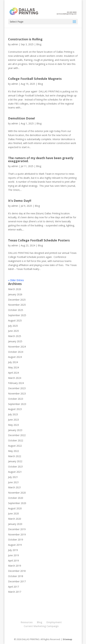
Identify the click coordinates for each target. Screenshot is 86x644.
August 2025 (15, 320)
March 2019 (15, 566)
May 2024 (13, 367)
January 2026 (15, 294)
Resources (27, 622)
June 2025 (13, 331)
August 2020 (15, 508)
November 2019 (17, 534)
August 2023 (15, 409)
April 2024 (13, 373)
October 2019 (16, 540)
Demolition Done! (21, 118)
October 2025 (16, 310)
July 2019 (13, 550)
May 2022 (13, 451)
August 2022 (15, 446)
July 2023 (13, 414)
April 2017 (13, 587)
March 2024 (15, 378)
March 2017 (15, 592)
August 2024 (15, 357)
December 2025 (17, 300)
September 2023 (17, 404)
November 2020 (17, 493)
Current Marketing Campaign (41, 626)
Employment (54, 622)
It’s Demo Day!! (20, 201)
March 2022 (15, 456)
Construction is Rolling (25, 39)
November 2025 (17, 305)
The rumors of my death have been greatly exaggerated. (41, 159)
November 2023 (17, 393)
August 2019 (15, 545)
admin (15, 44)
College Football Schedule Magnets (35, 79)
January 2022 (15, 461)
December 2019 (17, 529)
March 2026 (15, 289)
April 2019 (13, 561)
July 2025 (13, 326)
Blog (39, 44)
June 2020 (13, 513)
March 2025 (15, 336)
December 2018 (17, 571)
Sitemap (67, 639)
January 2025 (15, 341)
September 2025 (17, 315)
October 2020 (16, 498)
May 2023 (13, 425)
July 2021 (13, 477)
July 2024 (13, 362)
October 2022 (16, 440)
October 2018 (16, 576)
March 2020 (15, 519)
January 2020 (15, 524)
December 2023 (17, 388)
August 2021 (15, 472)
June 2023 (13, 420)
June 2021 (13, 482)
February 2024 (16, 383)
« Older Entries (16, 280)
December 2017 (17, 581)
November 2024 (17, 347)
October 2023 (16, 399)
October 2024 (16, 352)
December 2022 (17, 435)
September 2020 (17, 503)
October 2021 (16, 467)
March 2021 (15, 487)
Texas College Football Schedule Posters (39, 240)
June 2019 (13, 555)
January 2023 (15, 430)
